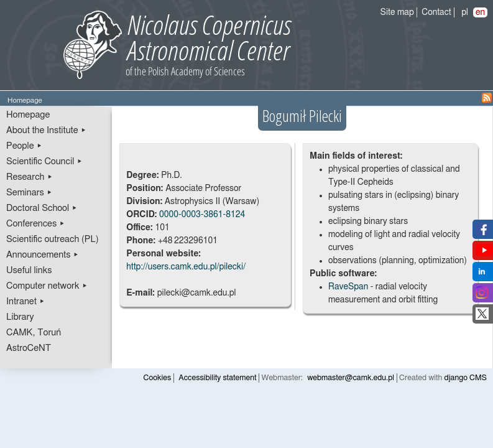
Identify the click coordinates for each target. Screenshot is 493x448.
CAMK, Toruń (34, 333)
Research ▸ (30, 177)
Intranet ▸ (25, 301)
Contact (436, 12)
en (480, 12)
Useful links (29, 270)
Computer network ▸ (47, 286)
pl (465, 12)
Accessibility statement (217, 378)
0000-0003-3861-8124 (202, 215)
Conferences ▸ (36, 224)
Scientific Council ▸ (44, 161)
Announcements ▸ (43, 255)
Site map (397, 12)
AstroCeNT (29, 348)
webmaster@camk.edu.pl (351, 378)
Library (20, 317)
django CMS (466, 378)
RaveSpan (348, 287)
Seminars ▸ (29, 193)
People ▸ (24, 146)
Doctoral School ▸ (42, 208)
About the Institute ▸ (46, 130)
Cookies (158, 378)
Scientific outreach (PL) (53, 239)
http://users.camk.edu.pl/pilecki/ (186, 267)
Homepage (28, 115)
